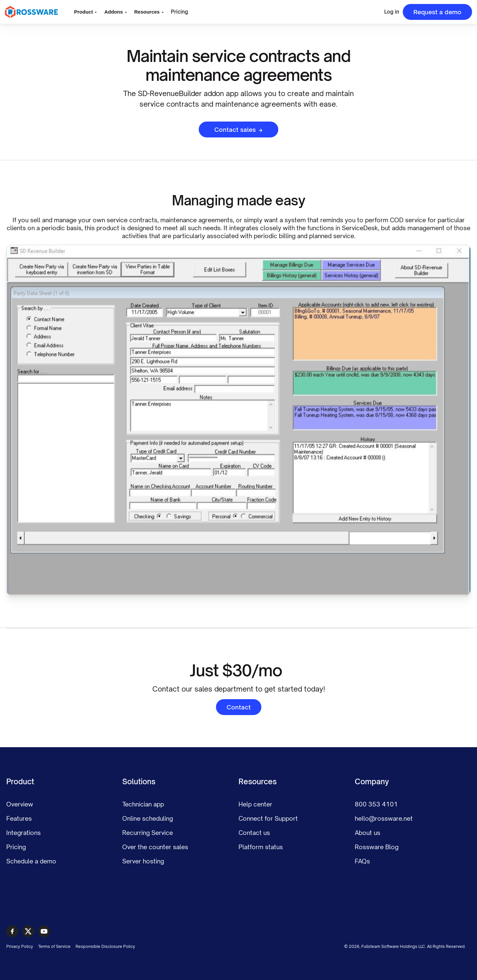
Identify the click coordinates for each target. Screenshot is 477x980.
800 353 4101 (376, 804)
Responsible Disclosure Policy (105, 946)
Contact (239, 707)
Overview (20, 804)
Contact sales (238, 129)
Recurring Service (148, 833)
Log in (392, 12)
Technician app (143, 804)
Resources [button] (147, 12)
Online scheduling (148, 818)
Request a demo (437, 12)
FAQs (362, 861)
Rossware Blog (377, 847)
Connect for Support (268, 818)
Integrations (24, 833)
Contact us (254, 833)
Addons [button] (114, 12)
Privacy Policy (20, 946)
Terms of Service (54, 946)
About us (368, 833)
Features (19, 818)
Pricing (180, 12)
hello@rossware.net (384, 818)
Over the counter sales (155, 847)
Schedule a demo (31, 861)
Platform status (261, 847)
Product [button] (84, 12)
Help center (255, 804)
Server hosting (143, 861)
